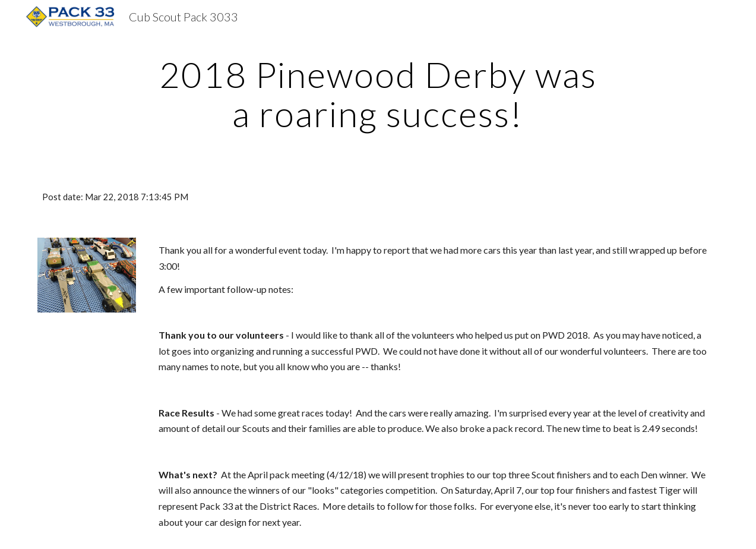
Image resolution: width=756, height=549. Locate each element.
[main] (378, 94)
